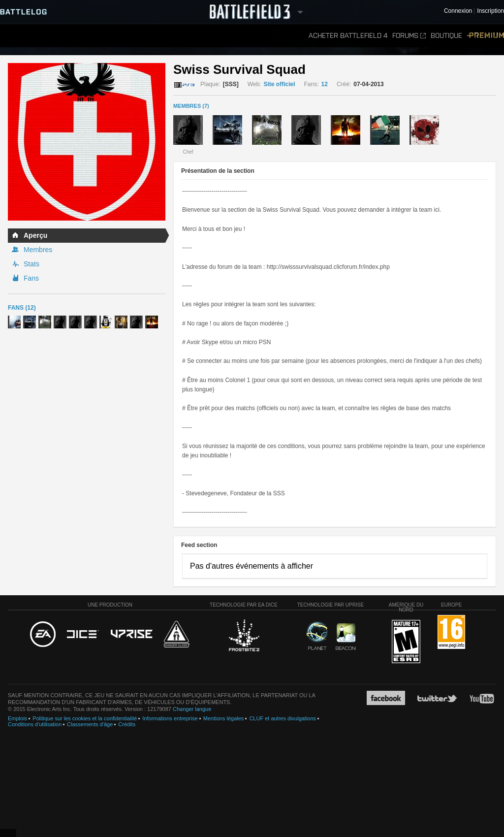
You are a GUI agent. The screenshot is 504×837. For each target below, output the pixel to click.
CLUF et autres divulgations (283, 718)
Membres (38, 250)
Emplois (17, 718)
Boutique (446, 36)
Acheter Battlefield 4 (348, 36)
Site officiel (280, 84)
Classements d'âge (90, 724)
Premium (486, 36)
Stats (31, 264)
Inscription (490, 11)
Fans (31, 278)
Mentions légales (224, 718)
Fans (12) (22, 308)
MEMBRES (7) (191, 106)
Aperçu (35, 235)
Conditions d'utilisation (35, 724)
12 (325, 84)
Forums (409, 36)
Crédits (127, 724)
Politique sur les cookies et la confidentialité (85, 718)
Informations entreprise (170, 718)
